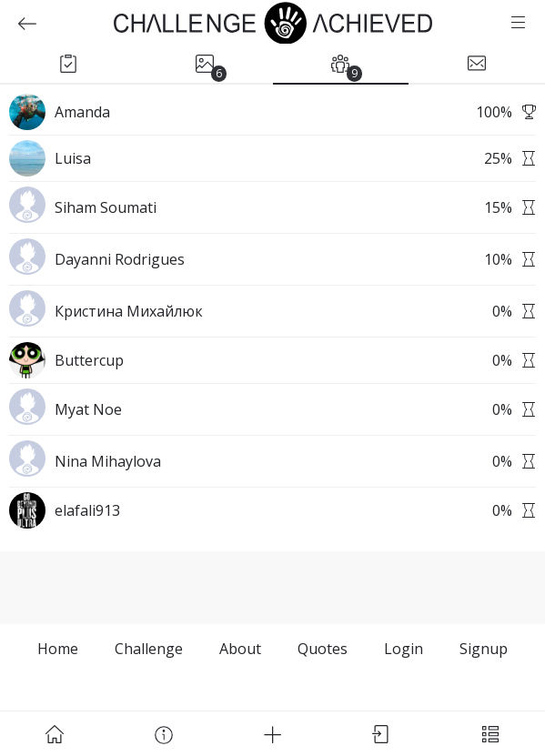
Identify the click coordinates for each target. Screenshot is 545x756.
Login (404, 649)
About (240, 649)
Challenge (149, 649)
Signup (484, 649)
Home (58, 649)
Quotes (323, 649)
